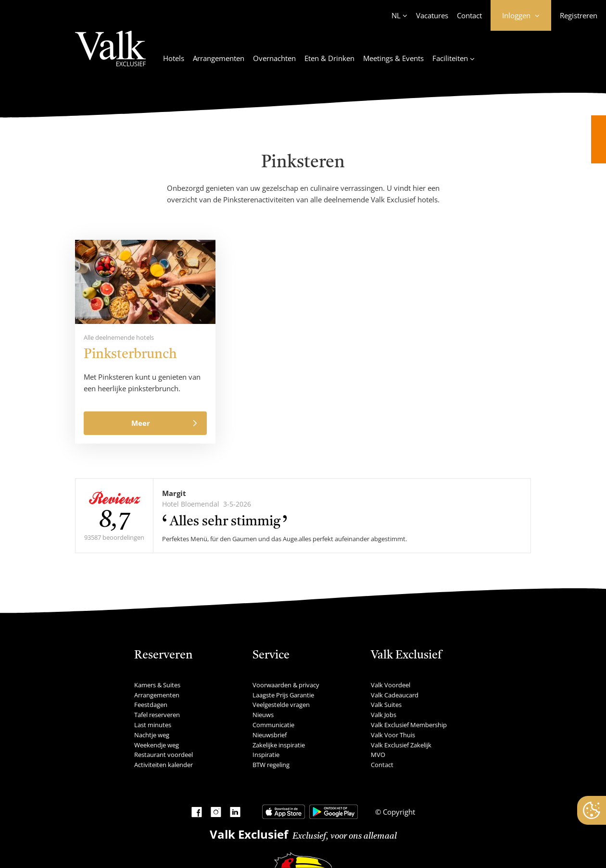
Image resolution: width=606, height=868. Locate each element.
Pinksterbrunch (130, 355)
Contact (469, 15)
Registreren (579, 15)
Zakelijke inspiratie (279, 745)
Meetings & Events (393, 58)
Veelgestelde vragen (281, 705)
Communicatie (273, 725)
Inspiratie (266, 755)
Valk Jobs (384, 715)
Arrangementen (219, 58)
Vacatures (432, 15)
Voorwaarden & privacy (286, 685)
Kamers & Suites (157, 685)
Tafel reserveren (157, 715)
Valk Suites (386, 705)
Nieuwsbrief (270, 735)
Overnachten (274, 58)
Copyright (398, 812)
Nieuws (263, 715)
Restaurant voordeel (164, 755)
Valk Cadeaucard (395, 695)
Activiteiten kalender (164, 765)
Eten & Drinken (329, 58)
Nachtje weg (152, 735)
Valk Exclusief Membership (409, 725)
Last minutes (153, 725)
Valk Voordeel (391, 685)
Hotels (174, 58)
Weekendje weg (157, 745)
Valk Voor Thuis (393, 735)
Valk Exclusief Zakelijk (401, 745)
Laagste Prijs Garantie (283, 695)
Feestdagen (151, 705)
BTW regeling (271, 765)
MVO (378, 755)
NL (396, 15)
